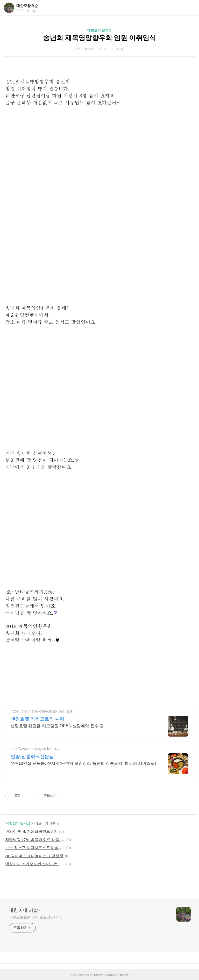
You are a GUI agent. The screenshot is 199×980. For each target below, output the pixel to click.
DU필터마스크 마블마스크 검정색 (34, 856)
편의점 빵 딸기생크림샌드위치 (31, 831)
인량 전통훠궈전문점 (32, 756)
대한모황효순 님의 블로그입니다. (35, 917)
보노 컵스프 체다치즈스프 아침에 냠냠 (35, 848)
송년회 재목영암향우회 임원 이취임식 (99, 38)
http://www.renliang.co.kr (30, 749)
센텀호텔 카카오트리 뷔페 (38, 719)
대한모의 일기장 (99, 30)
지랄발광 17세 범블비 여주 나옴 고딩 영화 (35, 840)
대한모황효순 (27, 6)
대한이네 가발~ (25, 910)
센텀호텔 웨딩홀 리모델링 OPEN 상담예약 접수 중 (57, 726)
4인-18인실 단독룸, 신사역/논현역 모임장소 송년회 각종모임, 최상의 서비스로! (83, 763)
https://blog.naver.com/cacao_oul (37, 711)
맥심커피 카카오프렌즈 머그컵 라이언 (35, 864)
